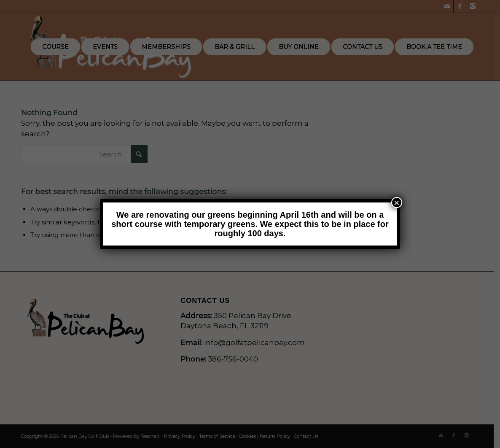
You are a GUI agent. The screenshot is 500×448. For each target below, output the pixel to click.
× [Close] (397, 202)
